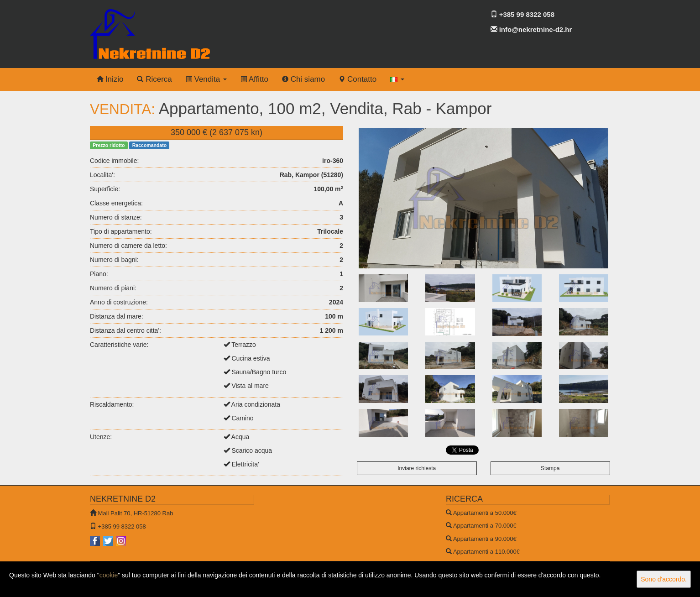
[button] (397, 79)
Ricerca (154, 79)
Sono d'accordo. (664, 579)
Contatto (358, 79)
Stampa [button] (550, 468)
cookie (109, 575)
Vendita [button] (206, 79)
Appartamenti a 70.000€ (485, 526)
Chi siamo (303, 79)
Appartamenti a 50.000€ (485, 513)
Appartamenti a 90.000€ (485, 539)
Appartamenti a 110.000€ (486, 552)
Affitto (254, 79)
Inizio (110, 79)
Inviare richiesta (417, 468)
